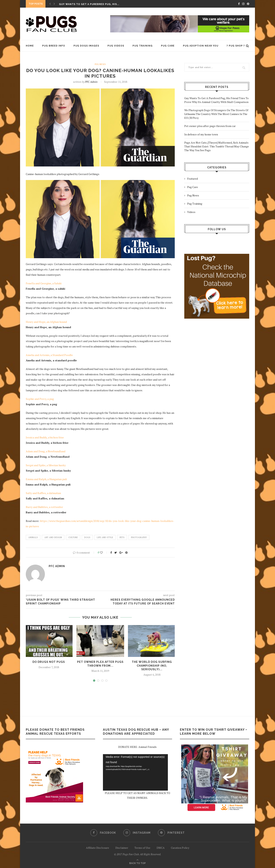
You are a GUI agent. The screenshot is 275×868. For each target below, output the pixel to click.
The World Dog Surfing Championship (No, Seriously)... (152, 666)
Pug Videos (116, 46)
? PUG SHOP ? (236, 46)
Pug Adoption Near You (201, 46)
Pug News (100, 64)
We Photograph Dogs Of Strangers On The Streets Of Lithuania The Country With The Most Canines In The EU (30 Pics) (216, 114)
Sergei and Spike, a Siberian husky (46, 465)
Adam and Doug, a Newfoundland (46, 451)
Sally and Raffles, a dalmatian (43, 493)
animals (33, 537)
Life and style (105, 537)
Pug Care (168, 46)
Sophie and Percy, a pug (40, 399)
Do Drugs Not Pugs (49, 662)
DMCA (161, 848)
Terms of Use (142, 848)
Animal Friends (148, 747)
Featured (192, 179)
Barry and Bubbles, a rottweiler (44, 507)
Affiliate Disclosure (97, 848)
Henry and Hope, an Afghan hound (46, 322)
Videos (191, 212)
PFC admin (91, 82)
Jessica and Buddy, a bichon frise (45, 437)
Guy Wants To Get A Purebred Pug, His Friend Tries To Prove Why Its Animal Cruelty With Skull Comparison (216, 100)
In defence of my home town (201, 134)
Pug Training (143, 46)
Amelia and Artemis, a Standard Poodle (49, 355)
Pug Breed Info (54, 46)
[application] (135, 772)
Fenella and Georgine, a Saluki (44, 283)
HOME (30, 46)
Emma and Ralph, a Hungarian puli (46, 479)
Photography (139, 537)
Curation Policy (180, 848)
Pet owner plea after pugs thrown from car (210, 126)
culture (73, 537)
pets (122, 537)
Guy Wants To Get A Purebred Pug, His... (89, 4)
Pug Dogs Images (86, 46)
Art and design (53, 537)
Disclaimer (122, 848)
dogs (87, 537)
